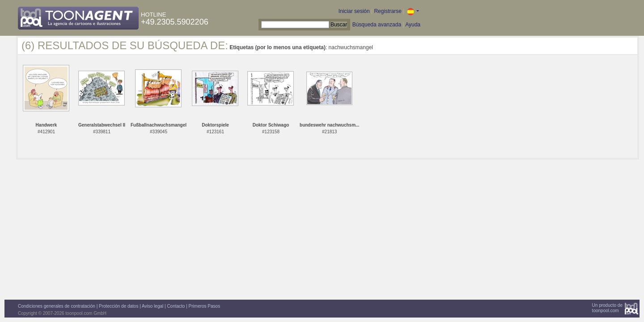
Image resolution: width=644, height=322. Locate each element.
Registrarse (388, 11)
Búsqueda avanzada (377, 25)
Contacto (176, 306)
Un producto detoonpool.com (607, 308)
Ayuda (413, 25)
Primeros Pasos (205, 306)
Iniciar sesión (354, 11)
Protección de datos (119, 306)
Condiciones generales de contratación (57, 306)
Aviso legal (153, 306)
